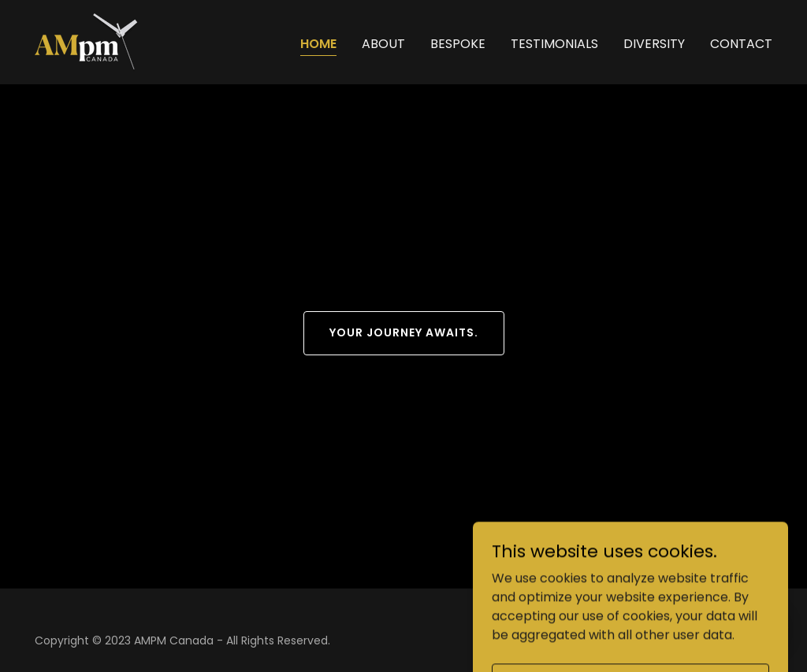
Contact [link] (741, 44)
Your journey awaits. (404, 332)
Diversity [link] (654, 44)
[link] (87, 41)
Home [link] (318, 44)
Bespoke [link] (458, 44)
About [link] (383, 44)
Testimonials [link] (554, 44)
